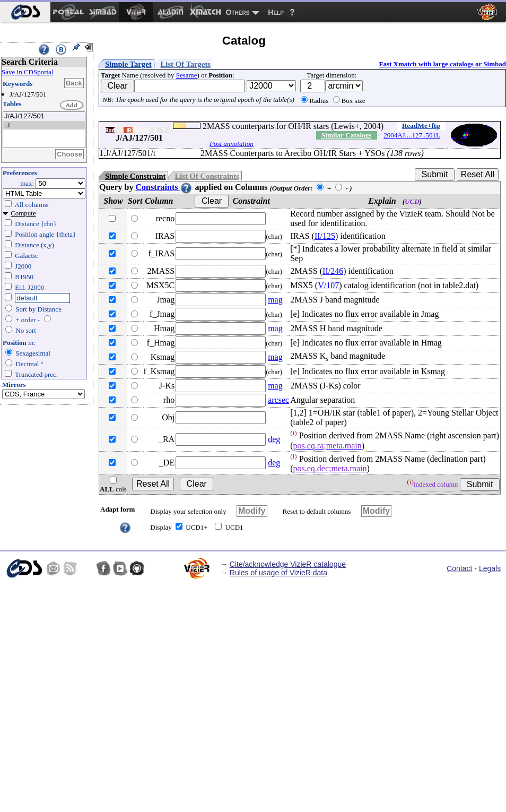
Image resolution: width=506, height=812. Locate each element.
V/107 (328, 285)
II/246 (333, 271)
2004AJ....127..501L (412, 135)
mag (275, 300)
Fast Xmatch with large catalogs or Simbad (442, 64)
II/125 (325, 236)
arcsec (278, 400)
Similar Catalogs (347, 135)
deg (274, 439)
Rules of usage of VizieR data (278, 573)
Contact (459, 568)
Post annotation (232, 144)
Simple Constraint (135, 176)
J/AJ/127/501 (44, 116)
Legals (490, 568)
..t (44, 126)
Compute (23, 213)
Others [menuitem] (238, 12)
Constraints (164, 187)
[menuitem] (25, 12)
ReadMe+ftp (421, 126)
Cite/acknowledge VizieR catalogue (288, 564)
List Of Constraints (207, 176)
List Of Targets (186, 64)
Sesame (187, 75)
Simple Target (128, 64)
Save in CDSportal (28, 72)
